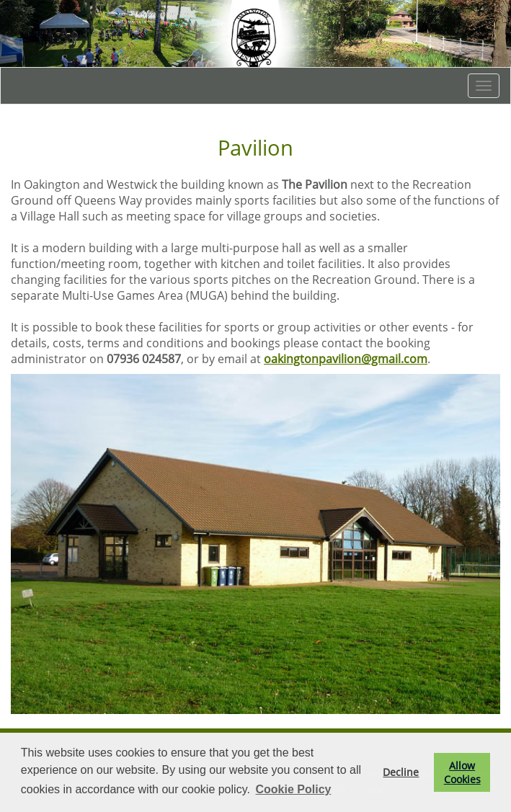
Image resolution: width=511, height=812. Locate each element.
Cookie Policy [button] (294, 789)
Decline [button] (401, 772)
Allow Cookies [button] (462, 772)
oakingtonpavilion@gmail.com (346, 359)
